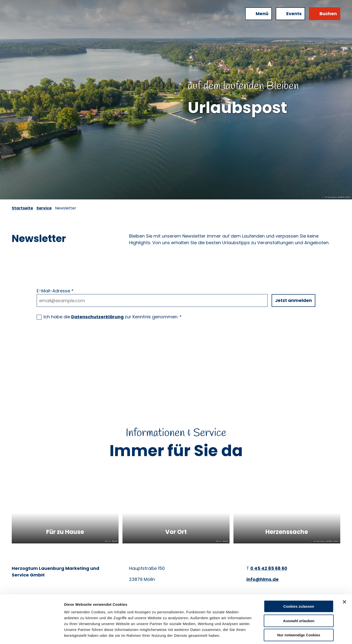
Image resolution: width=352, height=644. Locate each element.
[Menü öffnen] (258, 14)
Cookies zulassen (299, 584)
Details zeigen (260, 634)
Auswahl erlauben (299, 599)
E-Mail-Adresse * (55, 291)
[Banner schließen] (344, 580)
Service (44, 208)
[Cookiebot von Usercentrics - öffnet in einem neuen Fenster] (32, 634)
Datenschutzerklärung (97, 317)
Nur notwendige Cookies (299, 613)
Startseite (22, 208)
